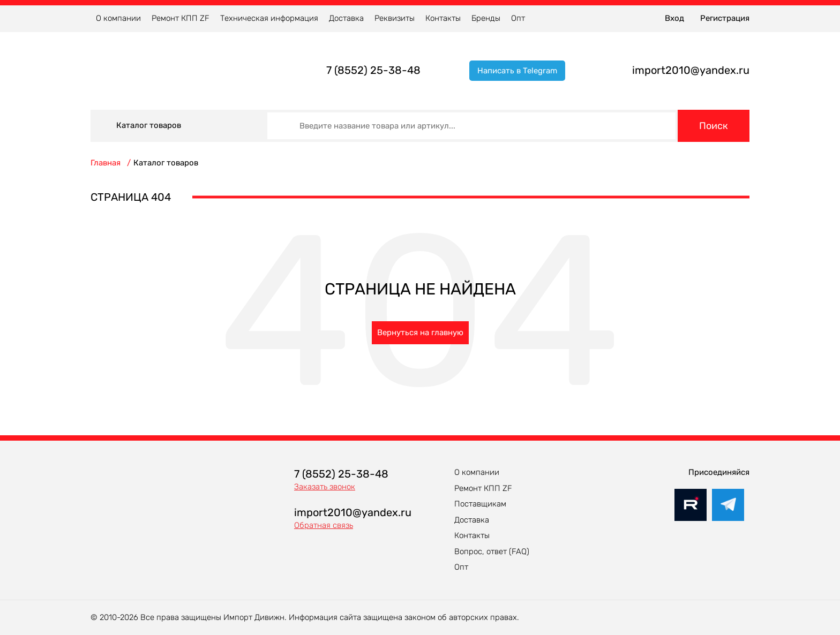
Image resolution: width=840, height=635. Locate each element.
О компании (118, 18)
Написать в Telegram (517, 71)
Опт (518, 18)
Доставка (346, 18)
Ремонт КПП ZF (181, 18)
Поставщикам (480, 504)
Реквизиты (395, 18)
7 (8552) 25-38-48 (373, 70)
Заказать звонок (325, 487)
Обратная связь (324, 525)
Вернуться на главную (420, 332)
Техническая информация (269, 18)
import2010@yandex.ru (691, 70)
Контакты (443, 18)
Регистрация (725, 18)
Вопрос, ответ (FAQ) (492, 551)
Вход (674, 18)
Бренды (486, 18)
